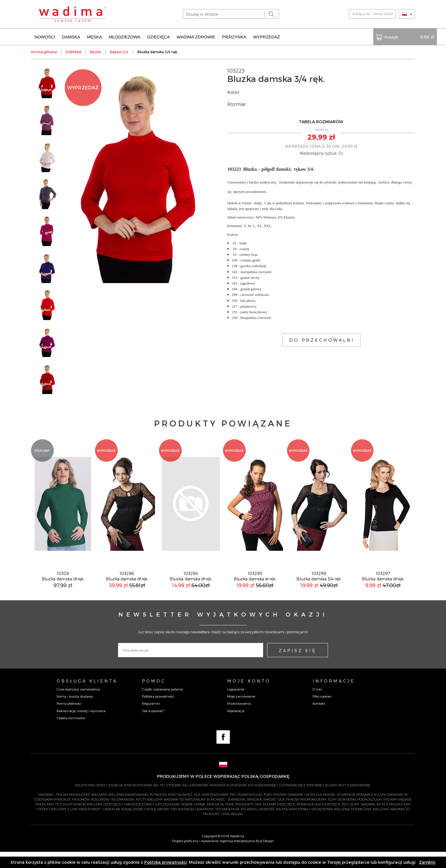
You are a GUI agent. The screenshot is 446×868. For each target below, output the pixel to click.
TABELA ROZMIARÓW (321, 121)
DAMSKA (71, 36)
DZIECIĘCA (158, 36)
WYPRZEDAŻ (267, 36)
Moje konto (249, 697)
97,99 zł (63, 601)
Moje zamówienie (241, 712)
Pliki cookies (322, 712)
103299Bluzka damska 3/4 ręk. (319, 592)
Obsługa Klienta (87, 697)
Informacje (334, 697)
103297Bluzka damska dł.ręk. (383, 592)
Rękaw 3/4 (119, 51)
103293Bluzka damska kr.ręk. (255, 592)
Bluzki (96, 51)
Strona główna (44, 51)
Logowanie (236, 705)
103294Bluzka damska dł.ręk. (191, 592)
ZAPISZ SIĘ (298, 666)
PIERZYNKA (234, 36)
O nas (317, 705)
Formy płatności (69, 719)
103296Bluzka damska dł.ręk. (127, 592)
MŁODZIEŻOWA (124, 36)
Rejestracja (236, 727)
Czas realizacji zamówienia (78, 705)
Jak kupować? (153, 727)
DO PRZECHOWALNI (322, 339)
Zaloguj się (361, 14)
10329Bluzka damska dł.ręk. (63, 592)
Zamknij (427, 862)
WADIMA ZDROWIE (196, 36)
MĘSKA (95, 36)
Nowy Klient (383, 14)
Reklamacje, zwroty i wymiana (81, 727)
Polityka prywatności (158, 712)
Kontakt (319, 719)
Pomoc (154, 697)
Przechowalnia (239, 719)
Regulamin (151, 719)
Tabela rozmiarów (71, 734)
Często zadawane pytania (162, 705)
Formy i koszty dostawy (75, 712)
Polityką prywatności (166, 862)
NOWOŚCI (45, 36)
